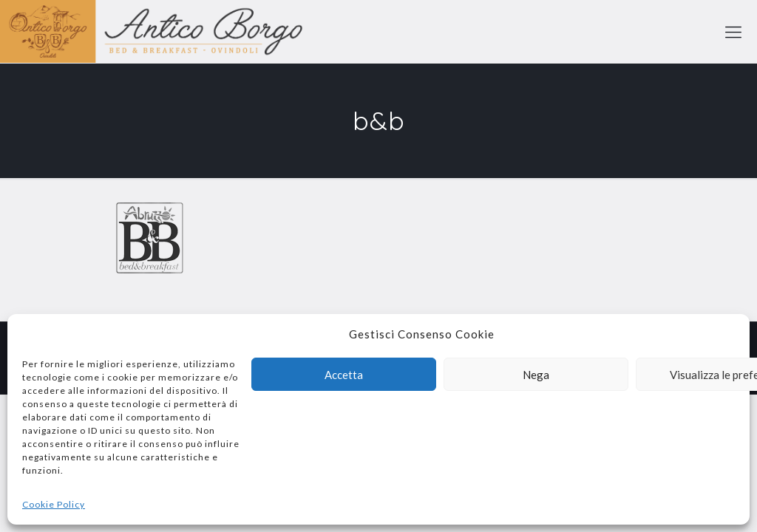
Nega (536, 375)
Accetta (344, 375)
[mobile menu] (733, 32)
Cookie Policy (54, 504)
